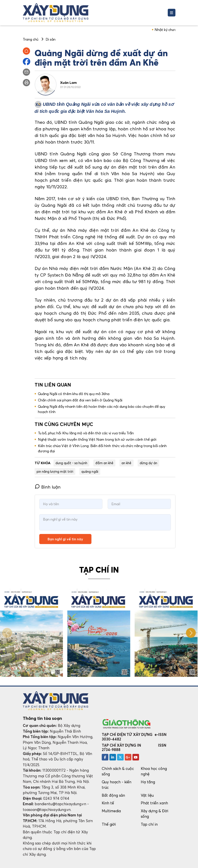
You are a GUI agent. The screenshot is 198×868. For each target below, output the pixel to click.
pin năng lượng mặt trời (55, 471)
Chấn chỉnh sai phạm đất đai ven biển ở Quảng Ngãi (80, 400)
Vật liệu (147, 795)
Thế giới (109, 824)
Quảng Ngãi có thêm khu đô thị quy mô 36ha (74, 394)
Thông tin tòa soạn (42, 718)
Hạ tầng (148, 782)
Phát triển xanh (154, 803)
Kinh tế (108, 803)
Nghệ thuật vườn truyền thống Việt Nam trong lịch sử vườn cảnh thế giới (97, 439)
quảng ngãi (90, 471)
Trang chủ (31, 39)
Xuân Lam (69, 83)
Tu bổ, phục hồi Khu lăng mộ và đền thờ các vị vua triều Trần (86, 433)
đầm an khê (104, 463)
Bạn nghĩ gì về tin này (65, 539)
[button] (191, 633)
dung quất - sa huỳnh (71, 463)
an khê (126, 463)
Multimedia (111, 811)
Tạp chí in (149, 824)
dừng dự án (149, 463)
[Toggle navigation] (172, 13)
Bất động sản (113, 795)
